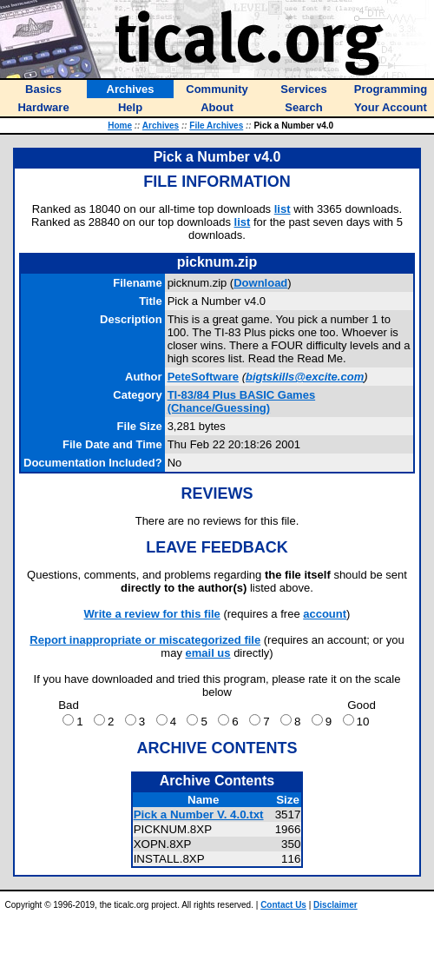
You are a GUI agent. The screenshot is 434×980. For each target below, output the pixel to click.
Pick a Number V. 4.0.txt (199, 814)
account (325, 614)
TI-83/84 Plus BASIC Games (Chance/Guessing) (242, 401)
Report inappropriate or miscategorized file (145, 640)
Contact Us (283, 905)
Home (120, 126)
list (283, 209)
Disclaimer (335, 905)
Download (260, 283)
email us (208, 653)
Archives (161, 126)
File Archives (216, 126)
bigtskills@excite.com (305, 377)
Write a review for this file (152, 614)
